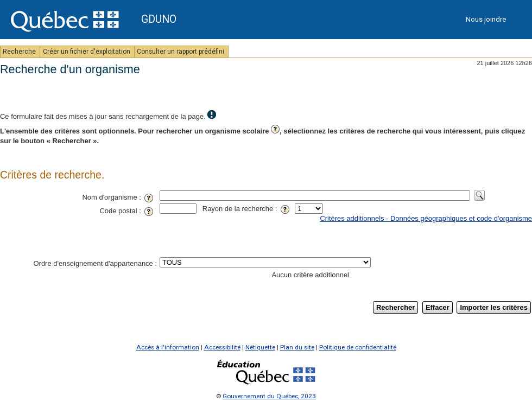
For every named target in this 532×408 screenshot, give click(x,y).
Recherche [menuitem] (20, 52)
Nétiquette (260, 347)
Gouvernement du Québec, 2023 (269, 396)
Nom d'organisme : (119, 197)
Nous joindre (486, 19)
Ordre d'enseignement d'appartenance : (95, 263)
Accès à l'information (168, 347)
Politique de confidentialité (358, 347)
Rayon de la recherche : (248, 209)
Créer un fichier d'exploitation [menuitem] (87, 52)
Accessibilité (222, 347)
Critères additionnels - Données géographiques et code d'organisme (426, 218)
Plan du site (297, 347)
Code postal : (128, 211)
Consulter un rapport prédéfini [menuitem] (181, 52)
